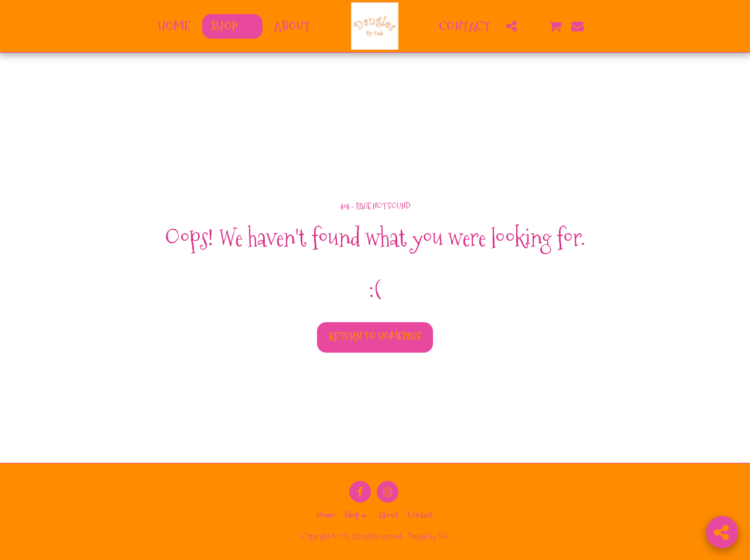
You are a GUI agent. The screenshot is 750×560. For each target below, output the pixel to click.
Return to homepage (375, 337)
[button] (511, 26)
